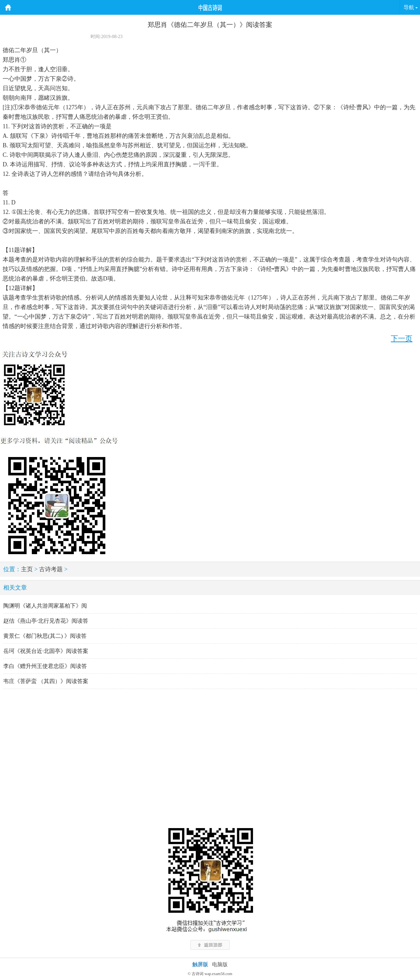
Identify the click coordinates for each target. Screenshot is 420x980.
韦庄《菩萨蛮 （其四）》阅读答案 (46, 681)
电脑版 (220, 964)
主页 (27, 569)
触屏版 (200, 964)
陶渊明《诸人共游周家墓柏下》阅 (45, 606)
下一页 (402, 338)
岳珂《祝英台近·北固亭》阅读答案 (46, 651)
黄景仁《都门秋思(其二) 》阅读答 (45, 636)
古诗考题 (51, 569)
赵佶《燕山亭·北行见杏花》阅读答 (46, 621)
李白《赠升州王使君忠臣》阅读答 (45, 666)
